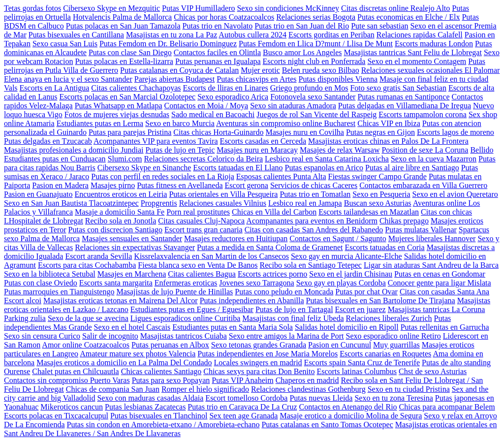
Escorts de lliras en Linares (225, 88)
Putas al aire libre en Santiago (412, 168)
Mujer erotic (260, 70)
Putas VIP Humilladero (198, 8)
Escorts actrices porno (272, 274)
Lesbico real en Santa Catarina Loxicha (327, 159)
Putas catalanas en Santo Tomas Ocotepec (327, 425)
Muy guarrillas (396, 345)
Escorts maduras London (434, 44)
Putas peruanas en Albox (170, 345)
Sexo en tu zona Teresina (394, 398)
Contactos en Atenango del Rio (348, 407)
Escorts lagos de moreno (456, 132)
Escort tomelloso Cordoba (246, 398)
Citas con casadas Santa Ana (444, 292)
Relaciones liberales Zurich (389, 318)
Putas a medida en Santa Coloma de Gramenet (270, 247)
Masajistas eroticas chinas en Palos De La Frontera (388, 141)
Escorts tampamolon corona (423, 114)
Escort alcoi (23, 300)
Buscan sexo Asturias (378, 203)
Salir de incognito (110, 336)
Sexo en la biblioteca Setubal (50, 274)
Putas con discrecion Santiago (116, 230)
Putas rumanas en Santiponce (403, 97)
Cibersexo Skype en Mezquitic (111, 8)
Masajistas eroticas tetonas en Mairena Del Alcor (121, 300)
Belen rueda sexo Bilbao (321, 70)
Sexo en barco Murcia (180, 123)
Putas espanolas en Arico (324, 168)
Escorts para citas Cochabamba (87, 265)
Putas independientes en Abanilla (252, 300)
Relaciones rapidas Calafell (420, 35)
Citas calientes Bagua (202, 274)
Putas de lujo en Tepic (180, 150)
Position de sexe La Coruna (425, 150)
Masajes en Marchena (132, 274)
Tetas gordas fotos (32, 8)
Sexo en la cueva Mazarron (434, 159)
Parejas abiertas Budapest (175, 79)
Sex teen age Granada (243, 416)
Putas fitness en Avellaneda (180, 185)
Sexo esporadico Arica (233, 97)
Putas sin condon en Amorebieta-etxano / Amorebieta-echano (163, 425)
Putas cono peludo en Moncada (284, 292)
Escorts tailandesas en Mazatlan (369, 212)
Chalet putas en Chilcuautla (75, 371)
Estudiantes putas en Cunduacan (55, 159)
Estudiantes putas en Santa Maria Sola (233, 327)
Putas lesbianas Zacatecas (145, 407)
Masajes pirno (113, 185)
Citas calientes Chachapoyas (136, 88)
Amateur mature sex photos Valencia (138, 354)
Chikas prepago (404, 221)
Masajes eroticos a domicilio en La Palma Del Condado (124, 363)
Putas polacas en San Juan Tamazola (123, 26)
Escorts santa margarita (116, 283)
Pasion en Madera (60, 185)
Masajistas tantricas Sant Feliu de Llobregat (413, 52)
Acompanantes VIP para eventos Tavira (156, 141)
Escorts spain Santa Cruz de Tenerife (362, 363)
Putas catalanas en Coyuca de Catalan (179, 70)
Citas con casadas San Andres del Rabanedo (314, 230)
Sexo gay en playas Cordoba (341, 283)
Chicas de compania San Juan (113, 389)
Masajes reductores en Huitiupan (236, 238)
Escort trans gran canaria (204, 230)
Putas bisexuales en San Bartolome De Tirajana (381, 300)
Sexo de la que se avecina (88, 318)
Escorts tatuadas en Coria (384, 247)
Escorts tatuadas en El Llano (238, 168)
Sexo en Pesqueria (381, 194)
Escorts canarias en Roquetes (385, 354)
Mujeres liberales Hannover (432, 238)
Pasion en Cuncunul (340, 345)
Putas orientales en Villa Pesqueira (223, 194)
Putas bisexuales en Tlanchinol (159, 416)
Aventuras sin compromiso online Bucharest (286, 123)
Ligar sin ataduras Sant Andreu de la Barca (431, 265)
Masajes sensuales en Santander (132, 238)
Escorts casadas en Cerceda (263, 141)
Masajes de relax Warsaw (340, 150)
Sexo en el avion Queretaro (455, 194)
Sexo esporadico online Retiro (394, 336)
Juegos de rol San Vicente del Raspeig (316, 114)
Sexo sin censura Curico (42, 336)
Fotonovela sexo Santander (313, 97)
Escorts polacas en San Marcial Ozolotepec (127, 97)
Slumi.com (125, 159)
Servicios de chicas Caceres (314, 185)
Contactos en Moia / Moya (206, 106)
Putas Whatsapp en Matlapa (119, 106)
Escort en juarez (361, 309)
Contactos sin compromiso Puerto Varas (67, 380)
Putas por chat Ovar (366, 292)
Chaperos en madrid (307, 380)
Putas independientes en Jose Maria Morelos (268, 354)
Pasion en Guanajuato (38, 194)
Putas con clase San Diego (130, 52)
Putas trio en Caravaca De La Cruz (242, 407)
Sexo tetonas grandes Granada (259, 345)
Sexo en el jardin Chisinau (351, 274)
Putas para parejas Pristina (130, 132)
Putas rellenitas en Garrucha (445, 327)
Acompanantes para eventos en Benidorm (312, 221)
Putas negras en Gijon (380, 132)
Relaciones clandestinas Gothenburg (308, 389)
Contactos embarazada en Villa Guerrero (423, 185)
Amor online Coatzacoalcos (86, 345)
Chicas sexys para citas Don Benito (259, 371)
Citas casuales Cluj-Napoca (201, 221)
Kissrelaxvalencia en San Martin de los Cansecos (211, 256)
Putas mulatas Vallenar (421, 230)
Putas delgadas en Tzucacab (48, 141)
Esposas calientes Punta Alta (281, 176)
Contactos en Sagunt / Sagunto (338, 238)
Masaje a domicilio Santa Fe (120, 212)
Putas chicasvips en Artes (256, 79)
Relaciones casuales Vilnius (223, 203)
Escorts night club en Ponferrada (314, 61)
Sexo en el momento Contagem (417, 61)
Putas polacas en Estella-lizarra (124, 61)
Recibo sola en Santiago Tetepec (311, 265)
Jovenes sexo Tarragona (256, 283)
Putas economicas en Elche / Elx (409, 17)
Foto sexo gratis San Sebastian (398, 88)
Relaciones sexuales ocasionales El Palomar (431, 70)
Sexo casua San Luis (65, 44)
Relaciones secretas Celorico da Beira (203, 159)
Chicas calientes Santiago (161, 371)
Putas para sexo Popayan (171, 380)
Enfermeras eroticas (186, 283)
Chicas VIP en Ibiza (389, 123)
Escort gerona (247, 185)
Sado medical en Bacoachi (213, 114)
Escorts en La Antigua (55, 88)
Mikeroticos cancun (72, 407)
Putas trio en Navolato (218, 26)
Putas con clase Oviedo (41, 283)
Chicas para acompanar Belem (447, 407)
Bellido (482, 150)
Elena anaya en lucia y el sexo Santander (68, 79)
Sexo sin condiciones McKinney (288, 8)
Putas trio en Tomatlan (315, 194)
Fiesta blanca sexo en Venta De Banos (198, 265)
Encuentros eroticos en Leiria (121, 194)
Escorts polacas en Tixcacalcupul (56, 416)
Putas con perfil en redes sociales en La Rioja (163, 176)
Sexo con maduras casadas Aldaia (150, 398)
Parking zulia (25, 318)
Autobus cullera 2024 (252, 35)
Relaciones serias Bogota (316, 17)
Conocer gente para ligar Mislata (440, 283)
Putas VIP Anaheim (242, 380)
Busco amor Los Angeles (302, 52)
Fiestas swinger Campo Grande (377, 176)
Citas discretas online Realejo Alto (395, 8)
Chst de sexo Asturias (433, 371)
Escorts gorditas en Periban (331, 35)
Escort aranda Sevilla (98, 256)
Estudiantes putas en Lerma (100, 123)
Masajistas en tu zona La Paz (172, 35)
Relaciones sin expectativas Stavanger (135, 247)
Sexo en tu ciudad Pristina (409, 389)
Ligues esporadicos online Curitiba (186, 318)
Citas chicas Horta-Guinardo (218, 132)
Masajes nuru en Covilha (305, 132)
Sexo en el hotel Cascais (132, 327)
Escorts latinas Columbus (357, 371)
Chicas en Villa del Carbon (274, 212)
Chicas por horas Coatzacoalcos (224, 17)
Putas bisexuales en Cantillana (76, 35)
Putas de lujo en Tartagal (294, 309)
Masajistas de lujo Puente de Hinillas (174, 292)
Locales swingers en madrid (258, 363)
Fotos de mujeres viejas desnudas (117, 114)
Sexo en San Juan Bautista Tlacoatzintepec (71, 203)
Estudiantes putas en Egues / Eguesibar (192, 309)
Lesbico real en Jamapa (305, 203)
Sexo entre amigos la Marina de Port (286, 336)
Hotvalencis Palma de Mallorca (122, 17)
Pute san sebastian (379, 26)
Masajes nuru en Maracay (257, 150)
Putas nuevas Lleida (321, 398)
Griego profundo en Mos (309, 88)
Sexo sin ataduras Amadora (293, 106)
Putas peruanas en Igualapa (218, 61)
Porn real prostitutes (198, 212)
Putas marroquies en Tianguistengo (59, 292)
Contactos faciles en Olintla (217, 52)
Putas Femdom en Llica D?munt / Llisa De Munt (316, 44)
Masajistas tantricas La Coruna (437, 309)
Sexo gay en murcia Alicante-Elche (346, 256)
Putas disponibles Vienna (338, 79)
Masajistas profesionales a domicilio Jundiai (74, 150)
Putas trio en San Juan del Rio (302, 26)
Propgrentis (159, 203)
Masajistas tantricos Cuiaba (184, 336)
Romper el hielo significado (205, 389)
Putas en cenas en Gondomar (440, 274)
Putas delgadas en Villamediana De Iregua (405, 106)
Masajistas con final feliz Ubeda (293, 318)
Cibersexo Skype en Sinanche (144, 168)
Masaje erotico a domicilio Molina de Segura (351, 416)
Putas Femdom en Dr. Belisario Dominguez (168, 44)
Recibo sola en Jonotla (121, 221)
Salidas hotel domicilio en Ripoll (347, 327)
